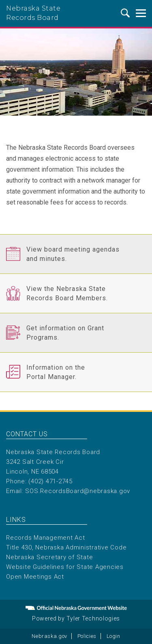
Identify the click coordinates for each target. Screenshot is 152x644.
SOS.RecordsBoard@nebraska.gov (78, 491)
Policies (87, 636)
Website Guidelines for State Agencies (65, 567)
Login (113, 636)
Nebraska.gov (49, 636)
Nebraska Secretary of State (49, 557)
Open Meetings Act (35, 577)
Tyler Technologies (93, 618)
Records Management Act (46, 538)
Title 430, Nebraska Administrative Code (66, 547)
